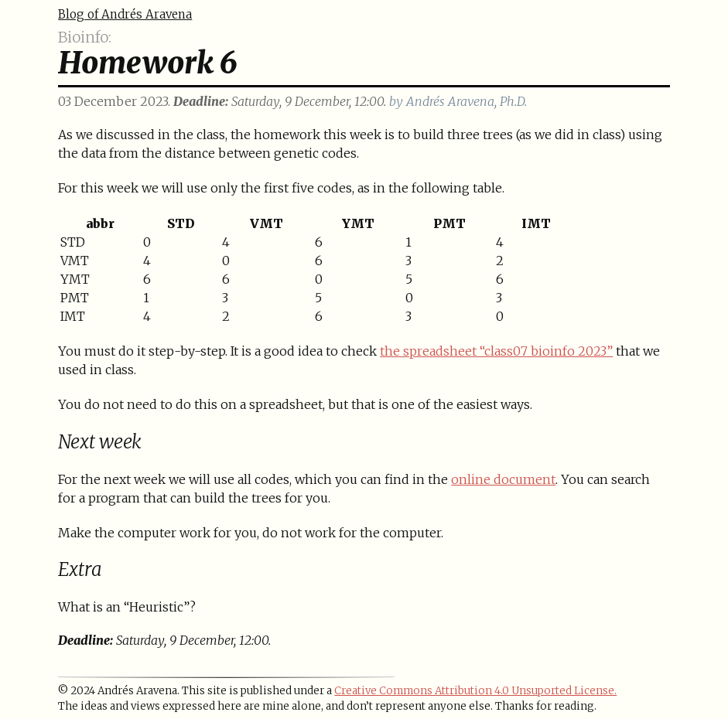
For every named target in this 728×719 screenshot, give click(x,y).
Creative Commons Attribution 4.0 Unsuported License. (475, 691)
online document (503, 479)
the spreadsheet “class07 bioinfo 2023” (496, 351)
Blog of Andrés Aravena (125, 14)
